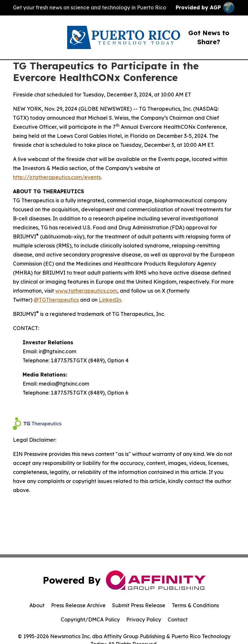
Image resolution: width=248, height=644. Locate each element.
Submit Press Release (139, 605)
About (37, 605)
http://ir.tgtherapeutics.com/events (57, 177)
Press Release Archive (78, 605)
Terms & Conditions (195, 605)
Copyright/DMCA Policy (90, 619)
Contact (178, 619)
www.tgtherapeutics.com (86, 291)
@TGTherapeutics (56, 300)
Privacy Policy (144, 619)
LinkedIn (110, 300)
